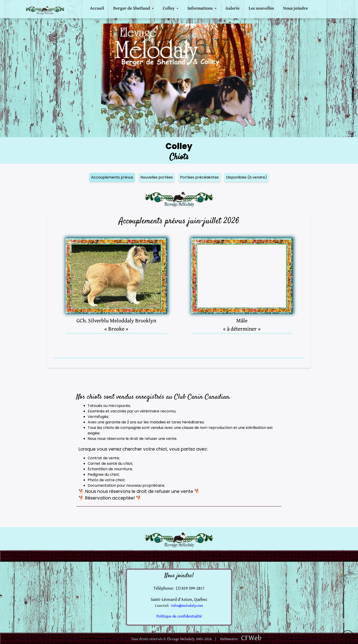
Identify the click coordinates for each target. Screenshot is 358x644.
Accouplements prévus (112, 177)
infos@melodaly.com (187, 605)
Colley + (171, 8)
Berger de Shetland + (133, 8)
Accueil (97, 8)
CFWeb (251, 637)
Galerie (233, 8)
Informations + (202, 8)
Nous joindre (295, 8)
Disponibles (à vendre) (246, 177)
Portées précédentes (199, 177)
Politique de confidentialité (179, 616)
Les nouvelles (261, 8)
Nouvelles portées (157, 177)
